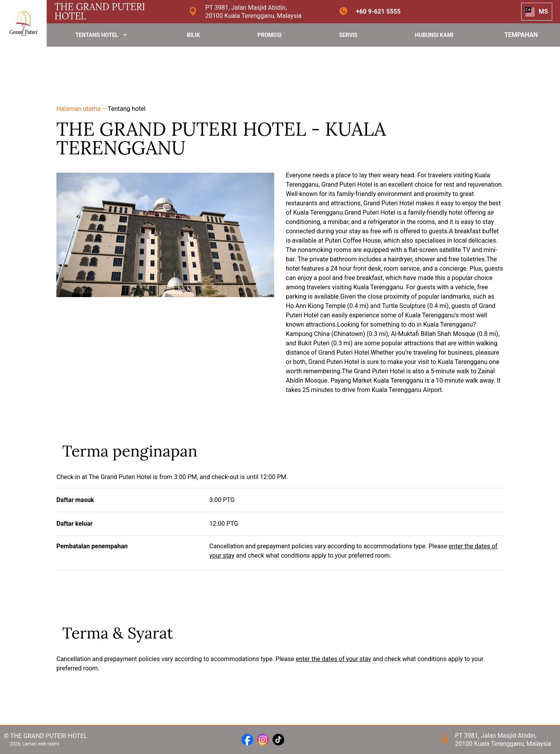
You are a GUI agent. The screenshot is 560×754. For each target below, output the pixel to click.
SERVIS (348, 35)
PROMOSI (269, 35)
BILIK (193, 35)
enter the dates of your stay (334, 659)
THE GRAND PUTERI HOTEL (100, 11)
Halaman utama (79, 109)
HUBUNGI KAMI (434, 35)
